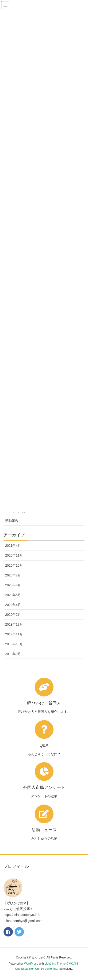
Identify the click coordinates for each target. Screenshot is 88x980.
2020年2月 (13, 615)
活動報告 (12, 521)
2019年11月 (14, 634)
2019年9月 (13, 654)
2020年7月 (13, 575)
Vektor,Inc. (51, 969)
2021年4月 (13, 546)
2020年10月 (14, 565)
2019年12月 (14, 624)
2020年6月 (13, 585)
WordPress (31, 964)
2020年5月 (13, 595)
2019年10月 (14, 644)
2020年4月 (13, 605)
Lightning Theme (55, 964)
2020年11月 (14, 555)
